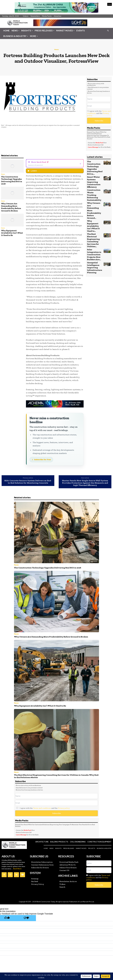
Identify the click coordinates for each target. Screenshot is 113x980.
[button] (108, 31)
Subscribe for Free (42, 460)
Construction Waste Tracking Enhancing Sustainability (95, 192)
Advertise (58, 16)
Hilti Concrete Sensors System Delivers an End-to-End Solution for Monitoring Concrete (28, 482)
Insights (27, 31)
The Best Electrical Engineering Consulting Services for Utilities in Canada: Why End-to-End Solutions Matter (56, 771)
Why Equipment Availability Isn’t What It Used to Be (12, 233)
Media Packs (47, 16)
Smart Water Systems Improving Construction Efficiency (93, 181)
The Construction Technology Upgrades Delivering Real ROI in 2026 (12, 180)
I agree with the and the (99, 113)
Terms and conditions (42, 801)
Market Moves (65, 31)
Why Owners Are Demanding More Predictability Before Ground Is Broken (11, 207)
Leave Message (93, 147)
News (16, 31)
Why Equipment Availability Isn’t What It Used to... (95, 214)
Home (6, 31)
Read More (17, 862)
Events (81, 31)
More (34, 36)
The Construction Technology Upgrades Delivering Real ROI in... (94, 167)
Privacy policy (64, 801)
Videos (26, 16)
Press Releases (44, 31)
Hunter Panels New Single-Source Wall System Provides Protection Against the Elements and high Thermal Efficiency (85, 483)
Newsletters (35, 16)
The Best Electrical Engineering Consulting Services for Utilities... (93, 227)
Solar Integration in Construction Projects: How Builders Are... (94, 240)
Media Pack (99, 143)
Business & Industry (16, 36)
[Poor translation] (26, 911)
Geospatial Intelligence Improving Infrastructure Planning (94, 252)
